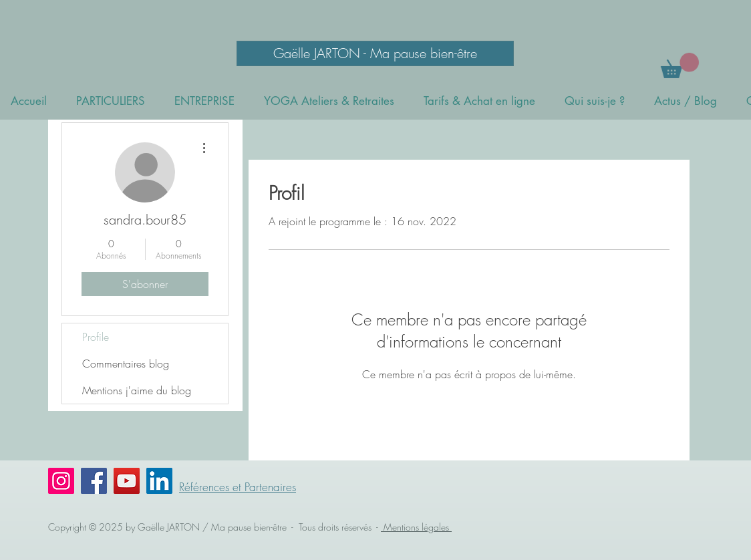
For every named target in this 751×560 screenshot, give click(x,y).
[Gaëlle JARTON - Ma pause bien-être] (375, 53)
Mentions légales (416, 527)
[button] (680, 65)
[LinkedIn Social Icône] (159, 481)
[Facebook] (94, 481)
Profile (96, 337)
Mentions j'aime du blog (137, 390)
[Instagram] (61, 481)
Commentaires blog (126, 364)
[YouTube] (127, 481)
